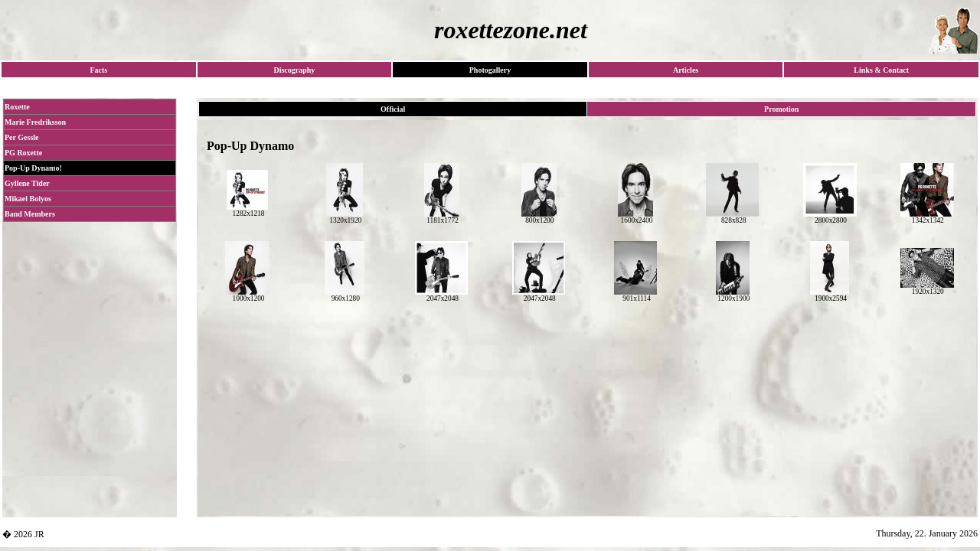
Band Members (30, 214)
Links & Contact (881, 70)
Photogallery (490, 70)
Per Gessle (22, 137)
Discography (294, 70)
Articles (686, 70)
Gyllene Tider (27, 183)
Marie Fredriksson (35, 122)
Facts (98, 70)
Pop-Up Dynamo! (33, 168)
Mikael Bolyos (28, 199)
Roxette (17, 107)
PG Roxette (23, 153)
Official (393, 109)
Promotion (781, 109)
